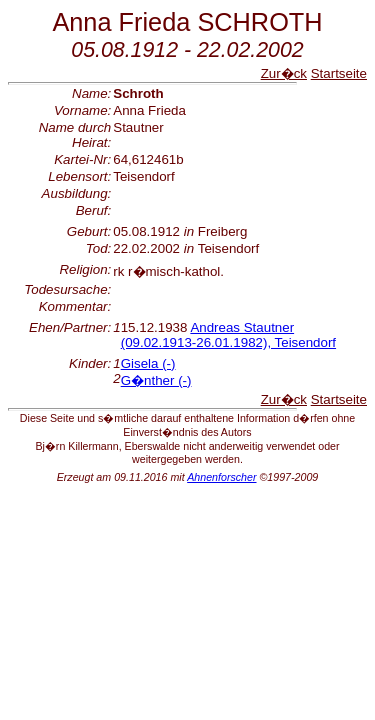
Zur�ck (284, 73)
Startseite (339, 73)
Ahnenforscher (221, 477)
